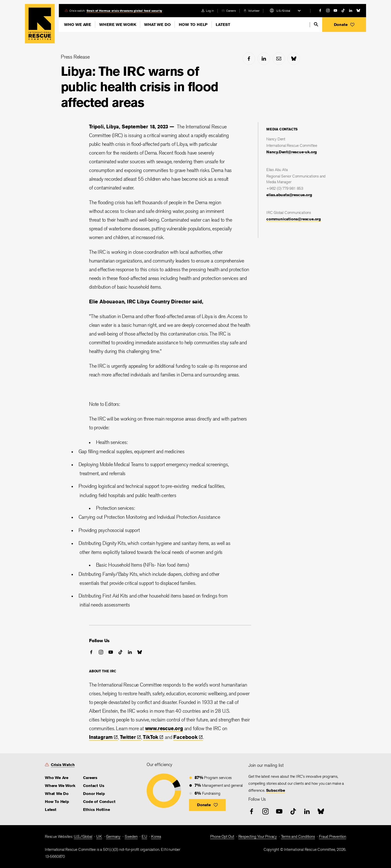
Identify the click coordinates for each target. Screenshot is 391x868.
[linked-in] (351, 10)
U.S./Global (283, 11)
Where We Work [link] (60, 786)
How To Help (193, 25)
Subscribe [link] (276, 790)
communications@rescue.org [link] (294, 219)
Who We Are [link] (57, 778)
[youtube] (335, 10)
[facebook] (320, 10)
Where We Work (118, 25)
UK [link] (99, 836)
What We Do (157, 25)
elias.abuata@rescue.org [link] (289, 195)
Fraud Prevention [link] (333, 836)
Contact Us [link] (94, 786)
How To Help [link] (57, 802)
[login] (208, 11)
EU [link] (144, 836)
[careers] (229, 11)
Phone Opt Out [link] (222, 836)
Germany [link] (113, 836)
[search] (316, 24)
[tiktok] (343, 10)
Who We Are (78, 25)
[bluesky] (358, 10)
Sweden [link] (131, 836)
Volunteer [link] (254, 11)
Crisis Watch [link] (63, 765)
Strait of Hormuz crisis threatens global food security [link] (124, 11)
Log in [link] (210, 11)
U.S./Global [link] (83, 836)
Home (40, 24)
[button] (344, 25)
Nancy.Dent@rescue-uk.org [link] (292, 152)
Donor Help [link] (94, 794)
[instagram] (328, 10)
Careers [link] (231, 11)
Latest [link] (51, 810)
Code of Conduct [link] (99, 802)
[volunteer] (251, 11)
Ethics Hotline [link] (96, 810)
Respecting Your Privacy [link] (258, 836)
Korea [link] (156, 836)
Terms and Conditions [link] (298, 836)
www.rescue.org (164, 728)
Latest (223, 25)
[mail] (279, 59)
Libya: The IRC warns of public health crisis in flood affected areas (140, 87)
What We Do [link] (57, 794)
